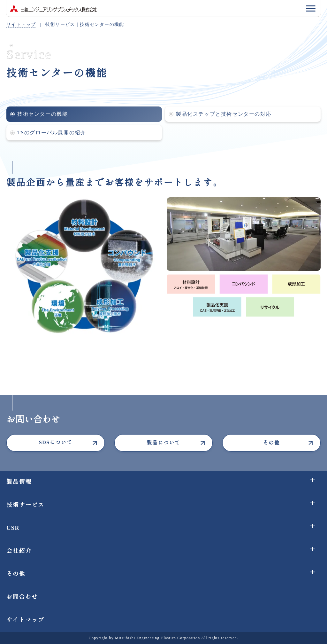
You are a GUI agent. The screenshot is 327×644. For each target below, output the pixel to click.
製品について (163, 443)
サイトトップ (21, 24)
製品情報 (19, 482)
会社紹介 (19, 551)
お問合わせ (22, 597)
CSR (13, 528)
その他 (272, 443)
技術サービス (25, 505)
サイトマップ (25, 620)
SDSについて (56, 442)
